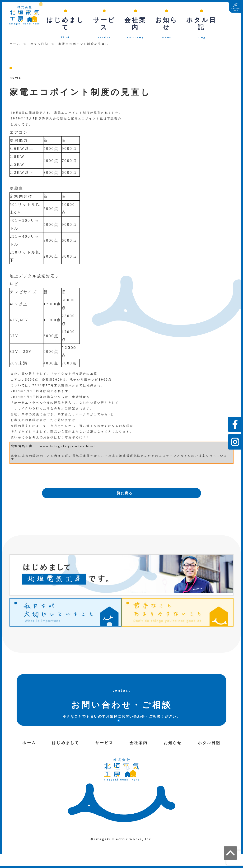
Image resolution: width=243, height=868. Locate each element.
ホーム (15, 35)
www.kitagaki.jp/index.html (68, 437)
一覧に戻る (123, 484)
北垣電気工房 (22, 437)
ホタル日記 (39, 35)
